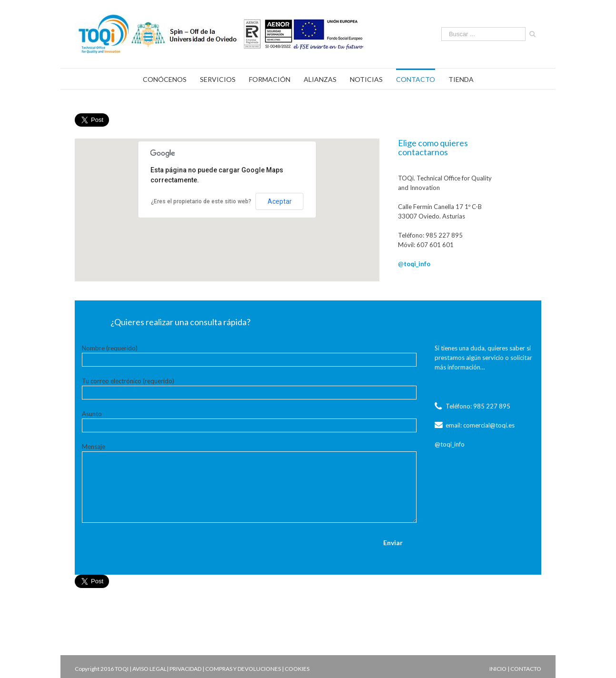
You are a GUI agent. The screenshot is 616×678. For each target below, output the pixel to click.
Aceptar (280, 201)
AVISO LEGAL (149, 669)
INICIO (498, 669)
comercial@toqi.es (489, 425)
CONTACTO (526, 669)
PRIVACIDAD (185, 669)
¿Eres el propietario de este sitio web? (201, 201)
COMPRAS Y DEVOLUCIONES (243, 669)
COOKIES (297, 669)
